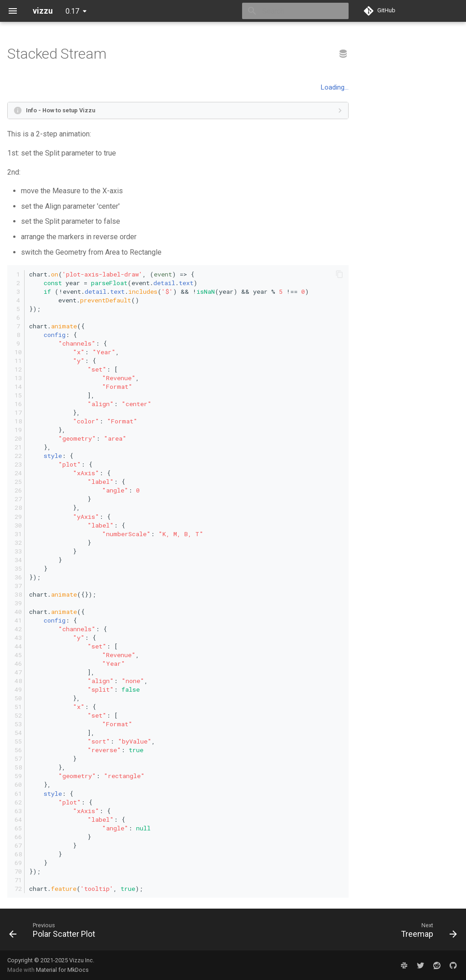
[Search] (295, 11)
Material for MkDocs (62, 970)
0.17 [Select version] (72, 11)
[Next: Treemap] (427, 932)
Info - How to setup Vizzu (61, 110)
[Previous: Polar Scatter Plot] (54, 932)
